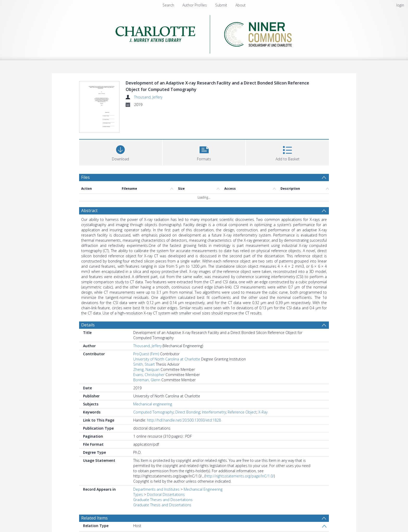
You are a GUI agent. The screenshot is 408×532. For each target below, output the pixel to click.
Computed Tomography (153, 413)
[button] (204, 153)
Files (85, 178)
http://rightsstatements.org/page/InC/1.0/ (240, 477)
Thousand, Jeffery (148, 97)
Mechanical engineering (153, 405)
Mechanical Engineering (203, 490)
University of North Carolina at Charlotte (167, 360)
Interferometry (214, 413)
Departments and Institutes (156, 490)
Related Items (94, 519)
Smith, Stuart (144, 365)
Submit (221, 5)
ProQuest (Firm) (146, 355)
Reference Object (242, 413)
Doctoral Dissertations (166, 495)
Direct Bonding (188, 413)
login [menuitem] (400, 5)
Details (88, 326)
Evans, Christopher (149, 375)
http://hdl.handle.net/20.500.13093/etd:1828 (184, 421)
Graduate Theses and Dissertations (163, 500)
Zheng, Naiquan (146, 370)
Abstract (89, 211)
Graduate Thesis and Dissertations (162, 506)
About (241, 5)
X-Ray (263, 413)
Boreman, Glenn (147, 381)
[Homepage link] (204, 33)
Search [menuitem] (168, 5)
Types (138, 495)
